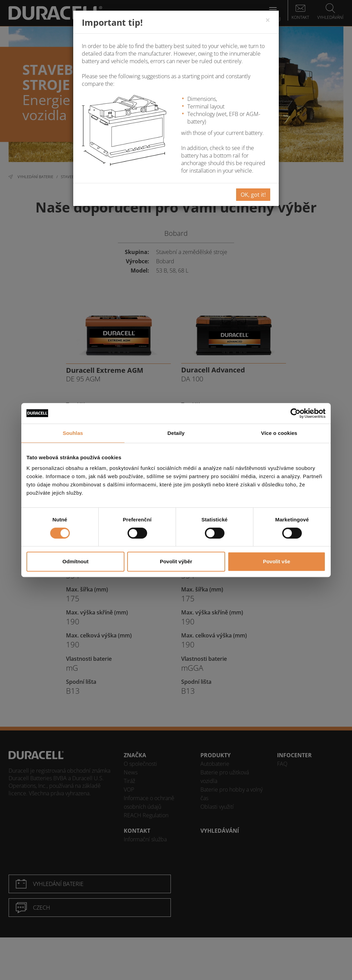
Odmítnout (76, 561)
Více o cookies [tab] (279, 433)
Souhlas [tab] (73, 433)
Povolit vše (277, 561)
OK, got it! (253, 195)
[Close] (268, 20)
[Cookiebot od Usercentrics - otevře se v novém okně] (295, 413)
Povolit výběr (176, 561)
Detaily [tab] (176, 433)
